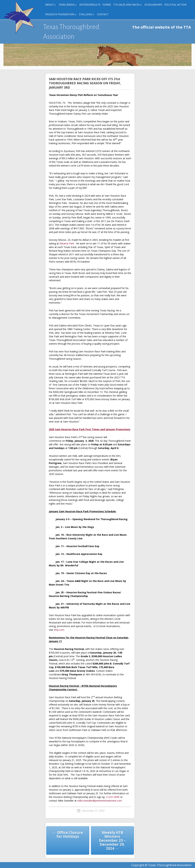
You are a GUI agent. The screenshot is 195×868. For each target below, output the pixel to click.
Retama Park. (67, 243)
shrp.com (59, 630)
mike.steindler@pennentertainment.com (100, 801)
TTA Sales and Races (126, 5)
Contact (103, 14)
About (49, 5)
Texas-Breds (67, 5)
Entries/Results (90, 5)
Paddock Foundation (60, 14)
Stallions (86, 14)
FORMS (107, 5)
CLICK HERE (113, 797)
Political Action (175, 5)
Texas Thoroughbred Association (71, 32)
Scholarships (153, 5)
